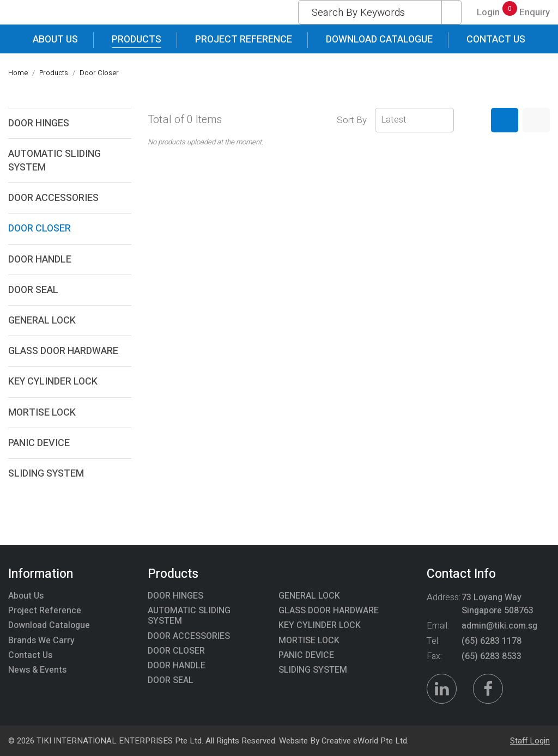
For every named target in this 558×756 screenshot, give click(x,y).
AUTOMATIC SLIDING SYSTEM (54, 161)
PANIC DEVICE (39, 443)
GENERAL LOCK (42, 321)
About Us (55, 39)
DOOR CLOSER (40, 228)
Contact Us (496, 39)
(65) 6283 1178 (492, 641)
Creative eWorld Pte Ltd (364, 741)
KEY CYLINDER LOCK (53, 382)
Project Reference (244, 39)
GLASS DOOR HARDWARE (63, 351)
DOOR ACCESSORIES (53, 198)
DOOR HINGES (39, 123)
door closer (99, 73)
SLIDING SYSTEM (46, 474)
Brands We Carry (41, 641)
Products (137, 39)
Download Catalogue (379, 39)
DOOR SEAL (33, 290)
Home (18, 73)
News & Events (37, 670)
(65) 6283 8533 (492, 656)
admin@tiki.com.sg (499, 626)
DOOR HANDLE (40, 260)
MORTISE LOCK (42, 413)
